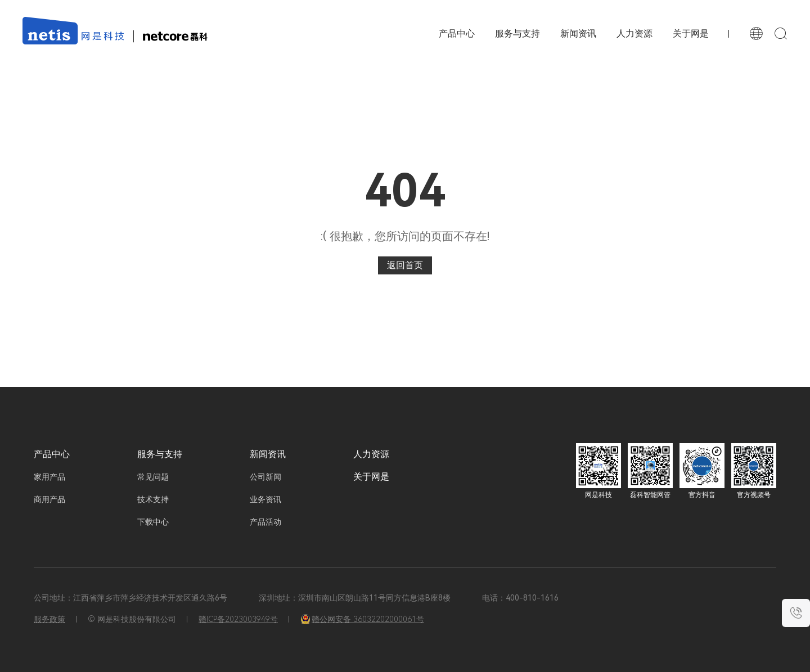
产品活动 (265, 522)
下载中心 (153, 522)
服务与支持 (517, 33)
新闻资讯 (578, 33)
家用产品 (49, 477)
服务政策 (49, 619)
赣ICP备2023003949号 (238, 619)
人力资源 (634, 33)
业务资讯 (265, 499)
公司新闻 (265, 477)
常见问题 (153, 477)
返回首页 (405, 265)
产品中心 (52, 454)
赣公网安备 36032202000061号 (362, 619)
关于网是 (691, 33)
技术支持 (153, 499)
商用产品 (49, 499)
